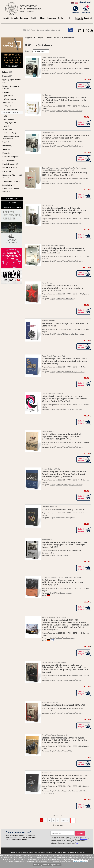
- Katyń (6, 126)
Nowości (6, 18)
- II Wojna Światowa (11, 113)
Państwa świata (9, 160)
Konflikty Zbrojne (10, 157)
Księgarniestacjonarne (79, 19)
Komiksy (61, 18)
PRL (70, 555)
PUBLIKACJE (12, 207)
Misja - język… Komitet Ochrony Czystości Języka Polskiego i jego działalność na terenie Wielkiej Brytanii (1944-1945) (65, 399)
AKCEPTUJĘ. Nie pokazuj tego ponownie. (47, 865)
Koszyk (31, 852)
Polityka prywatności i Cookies (64, 852)
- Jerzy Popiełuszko (10, 123)
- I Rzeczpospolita (10, 99)
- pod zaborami (9, 102)
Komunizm (7, 153)
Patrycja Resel (47, 57)
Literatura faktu (9, 168)
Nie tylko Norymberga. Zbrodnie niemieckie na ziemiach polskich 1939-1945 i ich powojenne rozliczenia (65, 62)
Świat (5, 142)
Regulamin (49, 852)
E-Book (42, 18)
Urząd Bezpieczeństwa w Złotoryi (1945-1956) (63, 509)
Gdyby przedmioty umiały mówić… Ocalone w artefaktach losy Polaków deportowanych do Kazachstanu (64, 100)
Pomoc (77, 852)
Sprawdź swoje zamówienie (19, 852)
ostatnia (65, 820)
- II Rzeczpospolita (10, 109)
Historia (5, 76)
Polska (5, 92)
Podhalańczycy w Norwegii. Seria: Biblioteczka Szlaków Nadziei (65, 325)
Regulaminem (84, 839)
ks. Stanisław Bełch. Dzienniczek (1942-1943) (64, 705)
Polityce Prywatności (80, 861)
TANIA (12, 66)
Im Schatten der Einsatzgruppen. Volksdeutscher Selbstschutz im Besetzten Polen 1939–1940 (63, 582)
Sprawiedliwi (7, 185)
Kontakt (82, 852)
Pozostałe (7, 171)
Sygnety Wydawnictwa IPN (73, 791)
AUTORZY (12, 203)
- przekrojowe (8, 96)
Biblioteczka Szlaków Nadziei (74, 334)
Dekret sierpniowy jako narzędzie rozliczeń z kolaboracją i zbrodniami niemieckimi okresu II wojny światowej (66, 361)
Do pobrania (88, 18)
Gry (70, 18)
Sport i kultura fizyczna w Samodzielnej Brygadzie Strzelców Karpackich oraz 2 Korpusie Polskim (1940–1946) (61, 436)
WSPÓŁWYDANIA (12, 198)
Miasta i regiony (9, 164)
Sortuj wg (29, 51)
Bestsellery (15, 18)
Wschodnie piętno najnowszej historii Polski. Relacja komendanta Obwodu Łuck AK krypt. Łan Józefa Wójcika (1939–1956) (64, 474)
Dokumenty (7, 146)
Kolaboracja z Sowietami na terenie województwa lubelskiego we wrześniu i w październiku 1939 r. (63, 288)
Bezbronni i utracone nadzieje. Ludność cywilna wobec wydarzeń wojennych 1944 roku (65, 137)
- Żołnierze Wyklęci (10, 133)
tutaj (77, 843)
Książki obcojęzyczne (64, 593)
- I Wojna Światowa (10, 106)
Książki (33, 18)
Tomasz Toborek (59, 57)
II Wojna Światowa (76, 73)
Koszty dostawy (40, 852)
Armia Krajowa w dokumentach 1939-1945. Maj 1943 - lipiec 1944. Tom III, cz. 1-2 (64, 174)
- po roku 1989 (8, 119)
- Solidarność (8, 129)
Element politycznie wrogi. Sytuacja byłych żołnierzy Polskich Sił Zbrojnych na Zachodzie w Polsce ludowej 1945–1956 (65, 740)
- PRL (5, 116)
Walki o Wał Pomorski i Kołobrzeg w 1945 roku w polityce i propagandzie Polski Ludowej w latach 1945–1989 (65, 545)
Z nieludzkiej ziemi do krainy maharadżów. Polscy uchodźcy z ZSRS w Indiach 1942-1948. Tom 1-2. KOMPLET (64, 250)
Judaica (5, 149)
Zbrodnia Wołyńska (10, 181)
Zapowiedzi (24, 18)
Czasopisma (52, 18)
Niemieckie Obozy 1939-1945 (74, 372)
